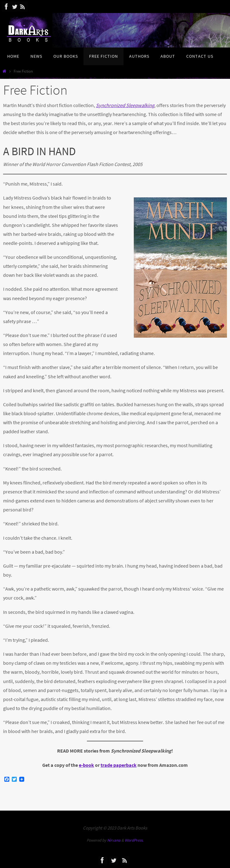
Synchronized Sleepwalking (125, 105)
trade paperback (119, 765)
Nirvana (114, 840)
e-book (86, 765)
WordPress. (134, 840)
